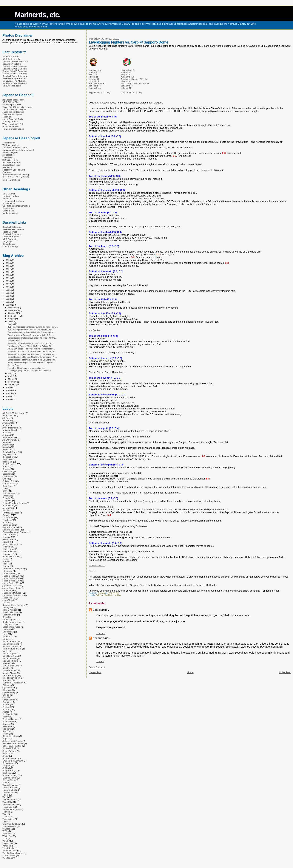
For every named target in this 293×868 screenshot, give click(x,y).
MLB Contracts (10, 239)
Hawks (6, 542)
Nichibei (6, 668)
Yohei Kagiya (9, 848)
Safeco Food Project (12, 741)
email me (41, 43)
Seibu (5, 753)
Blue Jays (7, 459)
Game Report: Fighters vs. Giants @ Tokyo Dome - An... (32, 357)
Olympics (7, 690)
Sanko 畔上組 (9, 748)
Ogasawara (8, 687)
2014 (9, 293)
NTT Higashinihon (11, 678)
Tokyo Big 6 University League (17, 107)
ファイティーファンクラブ (16, 177)
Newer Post (95, 677)
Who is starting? (10, 246)
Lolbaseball (8, 632)
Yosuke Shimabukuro (13, 853)
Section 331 (8, 211)
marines (6, 639)
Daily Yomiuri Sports (12, 114)
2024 (9, 263)
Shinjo (6, 756)
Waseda (6, 829)
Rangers (7, 729)
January (12, 384)
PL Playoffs (8, 714)
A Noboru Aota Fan (12, 162)
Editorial (6, 498)
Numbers (7, 680)
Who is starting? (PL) (13, 124)
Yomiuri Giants (10, 851)
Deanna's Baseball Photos (15, 61)
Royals (6, 738)
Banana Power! (14, 365)
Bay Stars (7, 454)
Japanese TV (9, 598)
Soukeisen (8, 773)
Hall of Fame (9, 534)
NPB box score (97, 570)
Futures (6, 522)
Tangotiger (8, 241)
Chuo (5, 479)
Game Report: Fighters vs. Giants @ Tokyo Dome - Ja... (32, 360)
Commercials (9, 483)
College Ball (8, 481)
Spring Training (10, 775)
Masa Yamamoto (11, 641)
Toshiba (6, 812)
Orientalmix (8, 172)
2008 (9, 390)
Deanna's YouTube (12, 64)
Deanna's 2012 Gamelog (14, 66)
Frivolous (7, 520)
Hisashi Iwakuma (11, 556)
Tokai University (10, 804)
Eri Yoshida (8, 505)
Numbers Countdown (13, 683)
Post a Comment (97, 672)
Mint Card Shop (10, 656)
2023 (9, 266)
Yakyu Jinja (8, 843)
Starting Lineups (10, 122)
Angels (6, 425)
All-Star (6, 420)
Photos (6, 709)
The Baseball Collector (13, 201)
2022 (9, 269)
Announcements (10, 428)
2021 (9, 272)
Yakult (5, 841)
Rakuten (7, 726)
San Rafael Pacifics (12, 746)
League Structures (11, 627)
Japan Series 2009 (12, 581)
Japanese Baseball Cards (15, 147)
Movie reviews (9, 658)
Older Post (285, 677)
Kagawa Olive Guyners (14, 605)
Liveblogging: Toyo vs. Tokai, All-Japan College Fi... (30, 346)
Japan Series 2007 (12, 576)
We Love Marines (11, 145)
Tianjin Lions (9, 792)
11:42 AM (101, 638)
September (14, 316)
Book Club (7, 462)
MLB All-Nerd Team (12, 86)
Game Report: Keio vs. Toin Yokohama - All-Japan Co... (32, 352)
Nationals (7, 663)
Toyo (5, 814)
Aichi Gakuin (9, 416)
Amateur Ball (9, 423)
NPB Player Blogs (11, 180)
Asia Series (8, 437)
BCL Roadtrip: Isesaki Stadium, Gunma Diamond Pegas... (33, 327)
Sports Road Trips (11, 165)
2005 (9, 399)
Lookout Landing (11, 196)
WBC (5, 831)
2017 (9, 284)
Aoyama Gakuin (10, 430)
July (10, 321)
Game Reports (10, 527)
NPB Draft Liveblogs (12, 59)
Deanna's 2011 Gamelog (14, 69)
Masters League (10, 646)
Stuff (5, 783)
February (13, 382)
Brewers (6, 469)
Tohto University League (14, 109)
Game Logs (8, 525)
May (10, 373)
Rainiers (6, 724)
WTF (5, 838)
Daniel (97, 614)
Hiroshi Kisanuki (10, 551)
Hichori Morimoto (11, 544)
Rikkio (5, 734)
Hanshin (6, 537)
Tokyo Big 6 (8, 807)
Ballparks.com (9, 244)
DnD (5, 488)
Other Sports (9, 700)
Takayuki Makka (10, 785)
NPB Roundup (9, 675)
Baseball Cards (10, 452)
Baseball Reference (12, 227)
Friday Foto (8, 517)
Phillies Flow (9, 203)
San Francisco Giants (13, 743)
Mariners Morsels (11, 213)
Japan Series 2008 (12, 578)
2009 (9, 387)
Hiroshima (108, 600)
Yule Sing (7, 858)
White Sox (7, 836)
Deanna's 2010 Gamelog (14, 71)
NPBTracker (8, 155)
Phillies (6, 707)
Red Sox (7, 731)
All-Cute (6, 418)
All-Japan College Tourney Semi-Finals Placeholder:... (31, 349)
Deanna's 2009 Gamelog (14, 74)
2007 (9, 393)
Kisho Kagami (9, 619)
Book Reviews (9, 464)
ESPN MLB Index (11, 237)
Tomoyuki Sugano (11, 809)
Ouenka (6, 702)
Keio (5, 617)
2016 (9, 287)
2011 (9, 302)
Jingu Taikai (8, 600)
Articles (6, 435)
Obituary (7, 685)
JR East (6, 602)
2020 (9, 275)
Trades (6, 817)
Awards (6, 447)
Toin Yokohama (10, 800)
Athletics (7, 445)
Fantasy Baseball (11, 513)
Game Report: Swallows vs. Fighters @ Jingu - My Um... (32, 338)
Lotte (5, 634)
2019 (9, 278)
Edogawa (7, 500)
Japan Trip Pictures (12, 593)
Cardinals (7, 474)
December (13, 308)
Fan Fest (7, 510)
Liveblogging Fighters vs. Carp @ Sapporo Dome (29, 371)
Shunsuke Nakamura (13, 761)
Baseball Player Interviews (15, 76)
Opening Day (9, 692)
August (12, 319)
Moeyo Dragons (10, 152)
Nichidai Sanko (10, 670)
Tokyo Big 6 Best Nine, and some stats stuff (27, 368)
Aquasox (7, 433)
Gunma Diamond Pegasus (15, 532)
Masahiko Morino (11, 644)
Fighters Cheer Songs (13, 129)
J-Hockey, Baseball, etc (14, 170)
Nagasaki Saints (10, 661)
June (11, 324)
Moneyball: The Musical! (14, 81)
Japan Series (9, 573)
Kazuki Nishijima (10, 612)
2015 (9, 290)
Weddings (7, 834)
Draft (5, 491)
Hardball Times (10, 232)
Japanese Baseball (12, 595)
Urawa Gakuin (9, 826)
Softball (6, 768)
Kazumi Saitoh (10, 615)
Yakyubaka (8, 157)
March (11, 379)
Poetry (6, 717)
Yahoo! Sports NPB (12, 105)
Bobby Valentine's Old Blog (16, 175)
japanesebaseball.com (13, 100)
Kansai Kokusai (10, 610)
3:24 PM (100, 666)
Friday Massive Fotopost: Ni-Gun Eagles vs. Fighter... (31, 362)
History (6, 559)
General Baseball (11, 530)
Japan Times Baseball (13, 112)
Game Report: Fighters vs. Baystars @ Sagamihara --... (32, 354)
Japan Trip (8, 590)
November (13, 310)
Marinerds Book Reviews (15, 83)
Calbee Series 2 (14, 341)
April (11, 376)
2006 (9, 396)
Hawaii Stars (9, 539)
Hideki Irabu (8, 547)
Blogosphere (9, 457)
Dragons (7, 496)
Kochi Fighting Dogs (12, 622)
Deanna (98, 643)
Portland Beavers (11, 719)
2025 (9, 260)
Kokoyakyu (8, 624)
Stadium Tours (9, 778)
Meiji (5, 651)
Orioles (6, 695)
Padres (6, 704)
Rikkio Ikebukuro (11, 736)
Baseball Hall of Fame (13, 229)
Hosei (5, 564)
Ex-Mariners (8, 508)
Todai (5, 797)
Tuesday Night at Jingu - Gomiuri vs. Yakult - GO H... (31, 335)
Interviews (7, 571)
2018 (9, 281)
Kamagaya (8, 607)
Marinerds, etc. (37, 15)
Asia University (10, 440)
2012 (9, 299)
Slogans (6, 766)
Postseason (8, 721)
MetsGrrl (7, 198)
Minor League (9, 653)
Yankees (7, 846)
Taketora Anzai (10, 787)
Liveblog (117, 600)
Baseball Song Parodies (14, 78)
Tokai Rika (7, 802)
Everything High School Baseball (18, 150)
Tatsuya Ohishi (10, 790)
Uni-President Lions (12, 824)
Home (190, 677)
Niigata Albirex (9, 673)
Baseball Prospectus (12, 234)
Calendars (7, 471)
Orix (4, 697)
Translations (8, 819)
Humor (6, 566)
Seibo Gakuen (9, 751)
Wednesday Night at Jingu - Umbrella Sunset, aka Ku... (32, 332)
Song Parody (9, 770)
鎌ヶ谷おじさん (10, 160)
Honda (6, 561)
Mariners (7, 636)
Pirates (6, 712)
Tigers (5, 795)
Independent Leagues (13, 568)
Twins (5, 821)
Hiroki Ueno (8, 549)
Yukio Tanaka (9, 855)
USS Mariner (9, 194)
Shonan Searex (10, 758)
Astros (6, 442)
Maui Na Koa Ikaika (12, 649)
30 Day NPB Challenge (14, 413)
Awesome (7, 450)
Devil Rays (8, 486)
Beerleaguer (8, 208)
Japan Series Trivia (12, 588)
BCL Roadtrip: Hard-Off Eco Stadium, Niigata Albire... (31, 330)
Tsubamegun (9, 143)
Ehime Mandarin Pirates (14, 503)
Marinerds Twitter (11, 57)
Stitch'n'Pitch (9, 780)
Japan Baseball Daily (13, 119)
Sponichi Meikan (10, 126)
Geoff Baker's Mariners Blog (16, 206)
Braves (6, 467)
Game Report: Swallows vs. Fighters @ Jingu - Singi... (31, 343)
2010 (9, 305)
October (12, 313)
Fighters (99, 600)
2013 (9, 296)
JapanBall (7, 117)
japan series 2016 (11, 585)
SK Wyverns (8, 763)
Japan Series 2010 (12, 583)
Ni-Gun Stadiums (11, 666)
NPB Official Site (10, 102)
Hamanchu (8, 167)
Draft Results (9, 493)
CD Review (8, 476)
